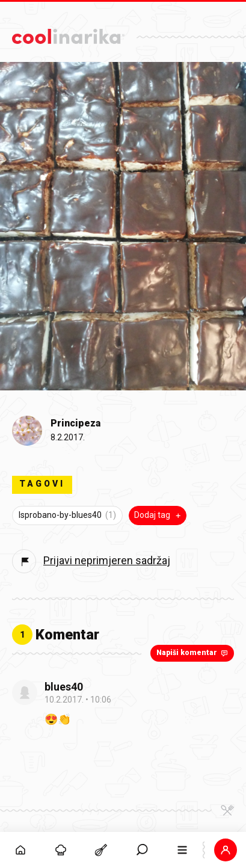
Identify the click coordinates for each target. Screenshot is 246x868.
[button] (226, 850)
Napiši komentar (193, 653)
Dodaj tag (159, 515)
